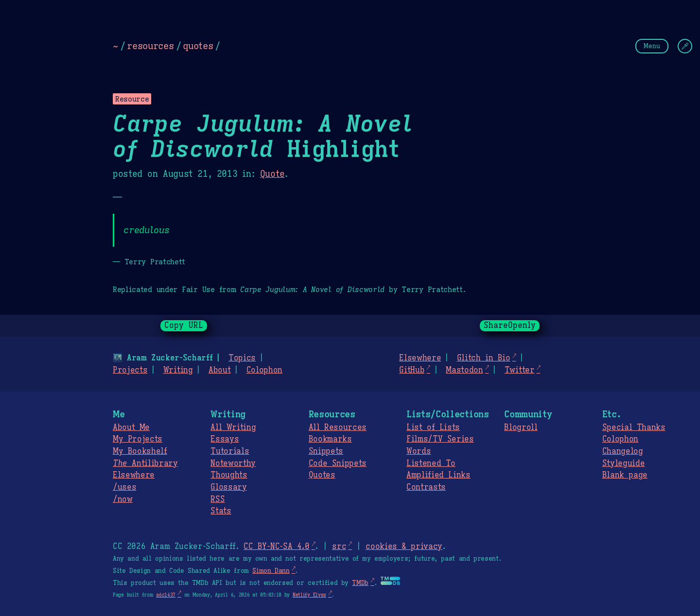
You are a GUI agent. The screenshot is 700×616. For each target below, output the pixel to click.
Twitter (520, 370)
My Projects (138, 439)
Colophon (264, 370)
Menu (652, 46)
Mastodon (464, 370)
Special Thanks (634, 428)
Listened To (431, 463)
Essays (225, 439)
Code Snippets (338, 463)
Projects (130, 370)
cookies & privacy (404, 547)
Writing (178, 370)
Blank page (625, 475)
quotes (198, 46)
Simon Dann (271, 571)
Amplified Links (438, 475)
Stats (221, 511)
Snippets (326, 451)
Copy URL (184, 325)
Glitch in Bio (484, 358)
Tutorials (230, 451)
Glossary (228, 487)
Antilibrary (145, 463)
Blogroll (521, 428)
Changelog (623, 451)
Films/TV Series (440, 439)
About (219, 370)
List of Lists (433, 428)
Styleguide (624, 463)
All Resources (338, 428)
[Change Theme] (685, 46)
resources (150, 46)
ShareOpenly (510, 325)
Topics (242, 358)
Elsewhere (420, 358)
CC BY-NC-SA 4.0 (276, 547)
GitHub (412, 370)
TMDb (360, 583)
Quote (272, 174)
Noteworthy (233, 463)
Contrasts (426, 487)
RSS (218, 499)
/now (123, 499)
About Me (131, 428)
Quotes (322, 475)
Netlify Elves (309, 595)
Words (419, 451)
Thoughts (229, 475)
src (339, 547)
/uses (124, 487)
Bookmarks (330, 439)
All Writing (233, 428)
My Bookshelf (140, 451)
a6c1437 (166, 595)
